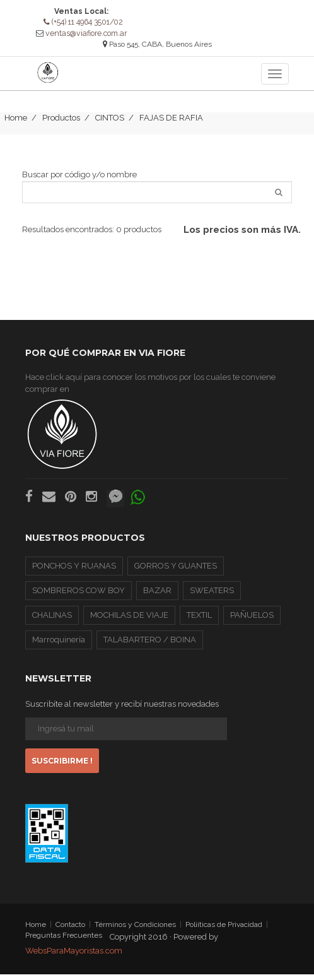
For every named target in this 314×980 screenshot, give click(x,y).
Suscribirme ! (62, 766)
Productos (61, 123)
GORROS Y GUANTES (176, 571)
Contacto (70, 930)
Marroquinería (59, 645)
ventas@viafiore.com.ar (86, 33)
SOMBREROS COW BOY (78, 596)
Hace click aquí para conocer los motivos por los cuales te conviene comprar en (150, 426)
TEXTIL (199, 621)
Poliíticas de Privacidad (224, 930)
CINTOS (110, 123)
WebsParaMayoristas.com (74, 956)
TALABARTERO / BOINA (150, 645)
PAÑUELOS (252, 621)
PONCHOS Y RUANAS (74, 571)
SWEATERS (212, 596)
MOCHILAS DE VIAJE (129, 621)
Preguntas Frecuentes (64, 941)
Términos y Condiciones (135, 930)
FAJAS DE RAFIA (171, 123)
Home (16, 123)
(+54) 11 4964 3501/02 (83, 22)
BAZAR (157, 596)
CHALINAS (52, 621)
